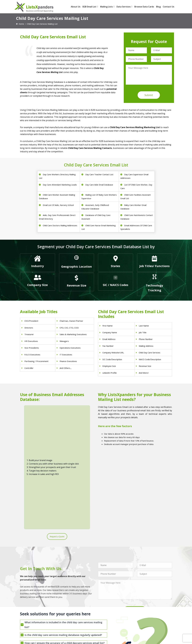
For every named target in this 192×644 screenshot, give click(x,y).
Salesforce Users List (146, 617)
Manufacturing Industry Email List (112, 624)
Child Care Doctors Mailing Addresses (60, 225)
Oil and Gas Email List (107, 620)
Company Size (37, 285)
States (115, 266)
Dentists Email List (67, 610)
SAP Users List (143, 613)
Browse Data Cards (144, 7)
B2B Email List (90, 7)
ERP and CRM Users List (148, 607)
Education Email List (107, 627)
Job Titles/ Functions (154, 266)
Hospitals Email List (67, 620)
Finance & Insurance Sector (110, 617)
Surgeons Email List (68, 624)
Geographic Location (77, 266)
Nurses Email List (67, 627)
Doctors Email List (67, 613)
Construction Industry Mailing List (112, 607)
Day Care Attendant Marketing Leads (60, 185)
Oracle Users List (144, 627)
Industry (38, 266)
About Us (76, 7)
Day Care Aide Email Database (99, 185)
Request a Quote (57, 447)
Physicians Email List (68, 607)
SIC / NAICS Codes (116, 285)
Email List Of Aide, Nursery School (58, 205)
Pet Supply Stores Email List (110, 610)
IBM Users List (143, 624)
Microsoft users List (146, 620)
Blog (158, 7)
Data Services (124, 7)
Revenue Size (77, 285)
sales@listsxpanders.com (34, 617)
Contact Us (169, 7)
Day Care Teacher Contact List (99, 174)
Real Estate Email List (107, 613)
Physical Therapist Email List (71, 617)
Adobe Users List (144, 610)
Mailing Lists (107, 7)
